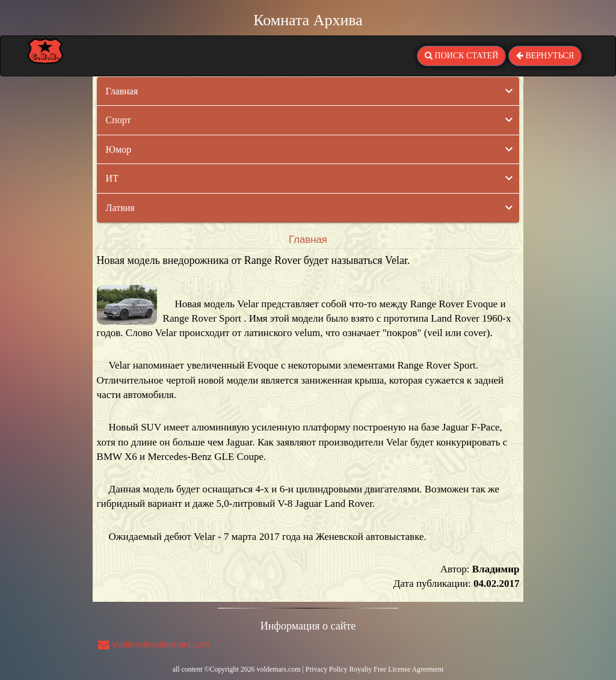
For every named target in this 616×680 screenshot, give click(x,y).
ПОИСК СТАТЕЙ (461, 56)
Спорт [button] (119, 120)
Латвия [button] (120, 208)
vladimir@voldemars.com (154, 644)
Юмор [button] (119, 149)
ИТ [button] (112, 178)
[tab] (308, 91)
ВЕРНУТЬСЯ (545, 56)
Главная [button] (122, 91)
